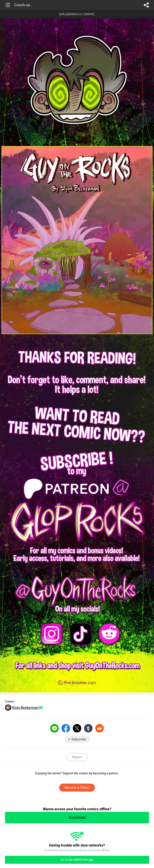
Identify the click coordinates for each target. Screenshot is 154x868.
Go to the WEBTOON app (77, 860)
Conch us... (24, 5)
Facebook (66, 728)
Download (77, 818)
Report (77, 757)
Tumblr (88, 728)
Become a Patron (77, 787)
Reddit (100, 728)
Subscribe (79, 739)
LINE (55, 728)
